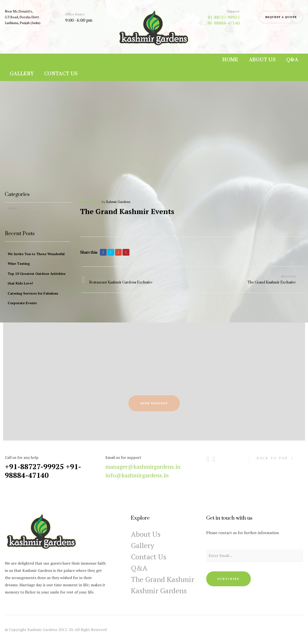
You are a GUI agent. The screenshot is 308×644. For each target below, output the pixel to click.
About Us (262, 60)
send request (154, 403)
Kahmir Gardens (118, 202)
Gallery (22, 74)
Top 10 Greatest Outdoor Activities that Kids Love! (37, 278)
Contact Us (61, 74)
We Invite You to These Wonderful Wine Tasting (36, 259)
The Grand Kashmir (163, 579)
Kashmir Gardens (159, 591)
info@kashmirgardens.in (137, 475)
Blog (13, 208)
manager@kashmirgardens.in (143, 467)
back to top (272, 458)
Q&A (292, 60)
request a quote (281, 17)
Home (230, 60)
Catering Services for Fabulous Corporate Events (33, 298)
